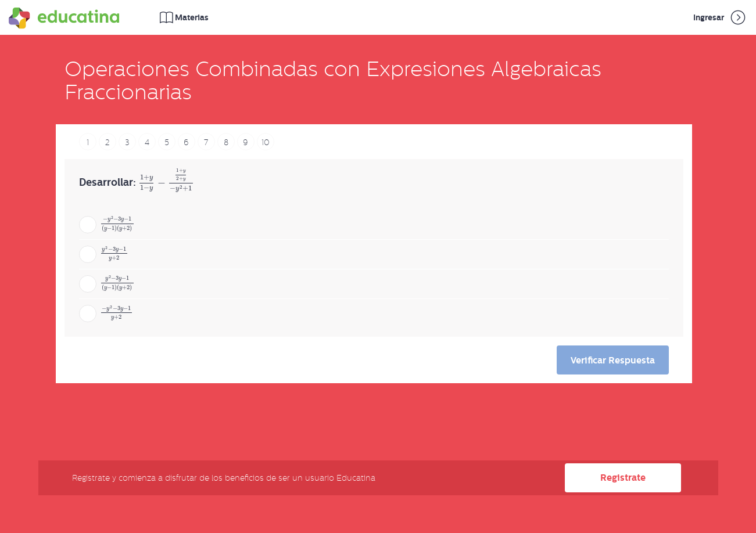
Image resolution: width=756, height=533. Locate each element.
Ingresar (720, 17)
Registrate (623, 478)
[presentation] (166, 183)
